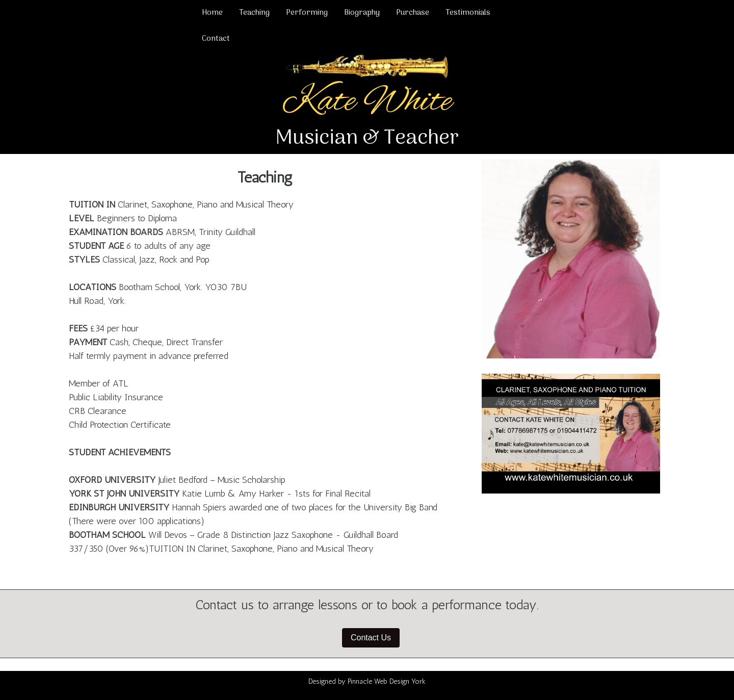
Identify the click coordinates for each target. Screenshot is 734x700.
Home (212, 13)
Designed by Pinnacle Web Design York (367, 681)
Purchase (413, 13)
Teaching (254, 13)
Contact (216, 39)
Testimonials (468, 13)
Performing (307, 13)
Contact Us (371, 638)
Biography (362, 13)
